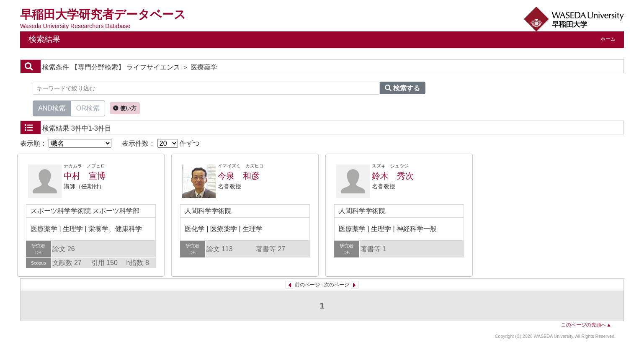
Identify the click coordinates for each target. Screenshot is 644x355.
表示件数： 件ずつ (161, 143)
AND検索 (52, 108)
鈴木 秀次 (393, 176)
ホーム (608, 39)
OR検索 (88, 108)
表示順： (66, 143)
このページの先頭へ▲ (586, 325)
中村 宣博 (85, 176)
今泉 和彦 (239, 176)
